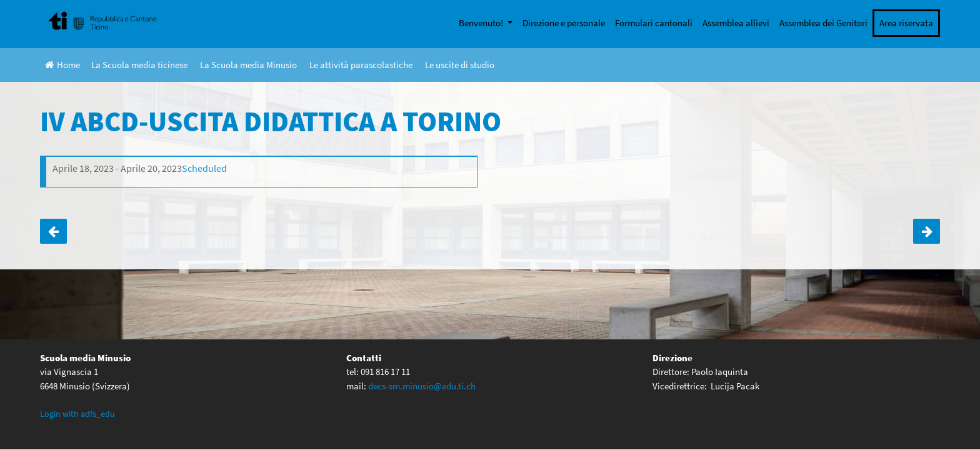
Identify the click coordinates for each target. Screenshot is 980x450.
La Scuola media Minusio (248, 65)
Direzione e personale (564, 23)
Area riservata (906, 23)
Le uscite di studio (460, 65)
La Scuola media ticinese (139, 65)
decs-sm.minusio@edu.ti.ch (422, 386)
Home (62, 65)
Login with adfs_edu (77, 414)
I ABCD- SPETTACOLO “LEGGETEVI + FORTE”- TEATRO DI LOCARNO (53, 231)
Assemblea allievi (736, 23)
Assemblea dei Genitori (823, 23)
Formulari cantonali (654, 23)
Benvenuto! (482, 23)
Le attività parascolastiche (361, 65)
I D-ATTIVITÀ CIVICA (927, 231)
